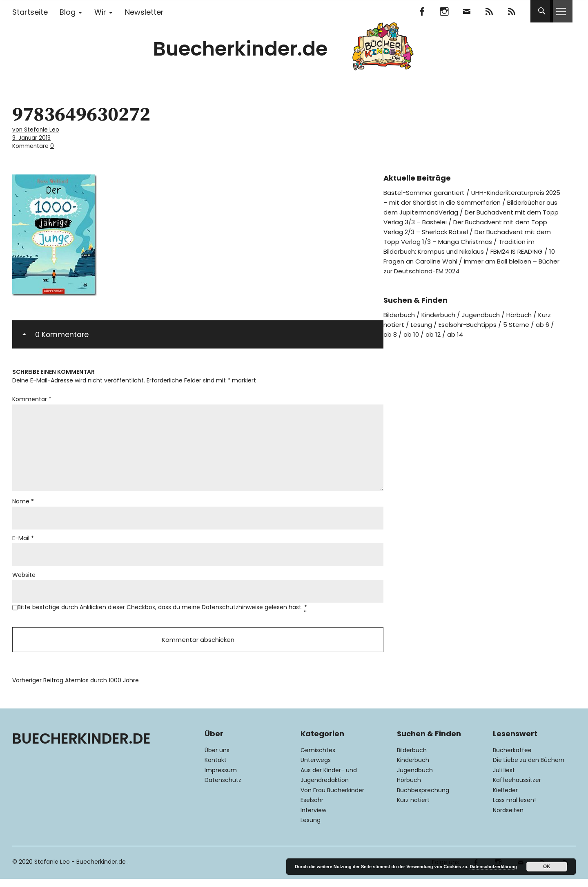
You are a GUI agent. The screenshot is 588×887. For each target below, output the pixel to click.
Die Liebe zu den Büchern (529, 768)
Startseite (30, 12)
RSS (511, 11)
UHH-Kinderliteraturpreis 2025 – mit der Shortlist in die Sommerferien (470, 195)
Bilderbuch (401, 323)
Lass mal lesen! (514, 808)
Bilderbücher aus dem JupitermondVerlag (451, 210)
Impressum (221, 778)
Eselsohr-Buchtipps (472, 332)
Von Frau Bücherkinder (332, 798)
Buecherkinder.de (240, 49)
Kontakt (216, 768)
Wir (100, 12)
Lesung (423, 332)
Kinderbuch (443, 323)
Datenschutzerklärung (493, 867)
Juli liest (504, 778)
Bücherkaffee (512, 758)
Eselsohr (312, 808)
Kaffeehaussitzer (517, 788)
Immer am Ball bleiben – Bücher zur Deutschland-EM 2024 (452, 274)
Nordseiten (508, 818)
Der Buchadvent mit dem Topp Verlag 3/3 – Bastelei (460, 215)
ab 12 (435, 342)
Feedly (489, 11)
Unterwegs (316, 768)
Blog (68, 12)
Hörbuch (528, 323)
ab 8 (391, 342)
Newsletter (144, 12)
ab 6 (551, 332)
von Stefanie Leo (38, 129)
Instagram (444, 11)
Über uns (217, 758)
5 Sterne (524, 332)
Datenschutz (223, 788)
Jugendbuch (488, 323)
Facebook (422, 11)
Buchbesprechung (423, 798)
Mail (467, 11)
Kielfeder (505, 798)
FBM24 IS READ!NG (446, 259)
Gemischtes (318, 758)
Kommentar (32, 397)
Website (24, 580)
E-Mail (23, 542)
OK (547, 867)
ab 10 (412, 342)
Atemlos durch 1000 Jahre (76, 688)
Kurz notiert (413, 808)
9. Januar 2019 (33, 137)
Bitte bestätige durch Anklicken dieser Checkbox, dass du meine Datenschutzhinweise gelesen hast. (162, 613)
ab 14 (458, 342)
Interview (313, 818)
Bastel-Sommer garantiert (427, 191)
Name (23, 505)
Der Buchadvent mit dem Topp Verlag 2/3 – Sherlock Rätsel (473, 225)
